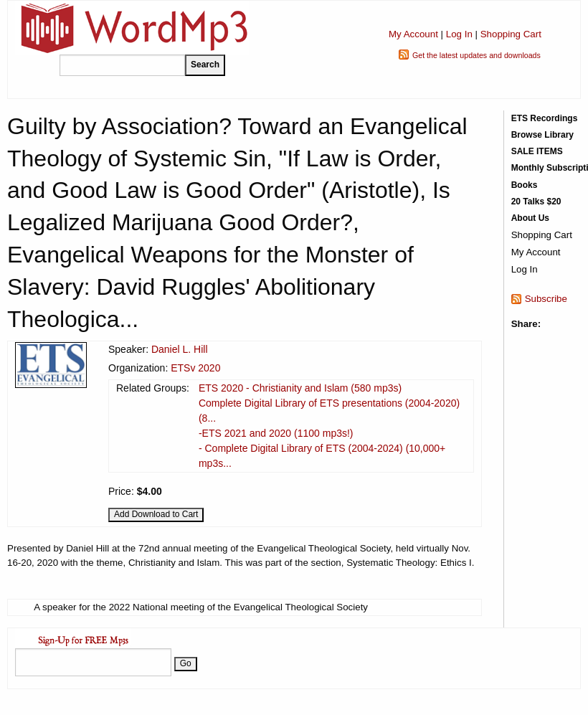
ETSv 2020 (195, 368)
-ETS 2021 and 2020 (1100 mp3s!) (276, 433)
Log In (459, 34)
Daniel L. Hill (180, 349)
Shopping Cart (511, 34)
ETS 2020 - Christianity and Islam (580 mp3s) (300, 388)
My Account (413, 34)
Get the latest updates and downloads (476, 55)
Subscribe (546, 299)
